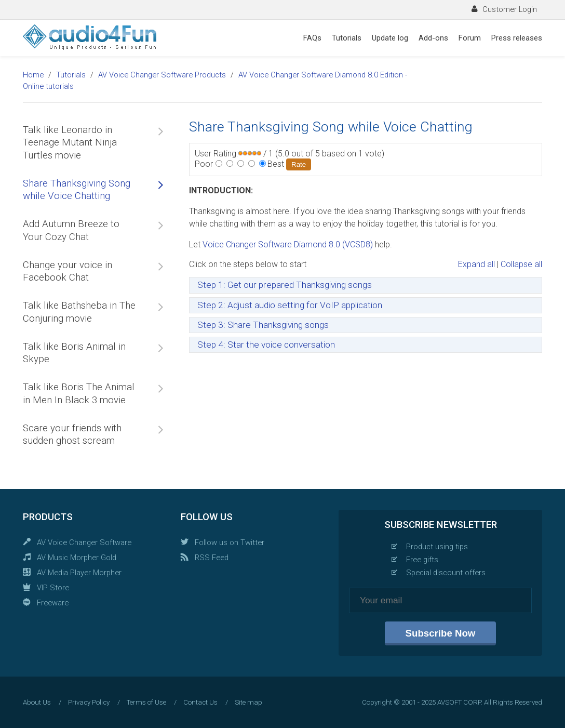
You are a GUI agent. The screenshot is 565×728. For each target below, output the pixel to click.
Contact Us (200, 702)
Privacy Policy (89, 702)
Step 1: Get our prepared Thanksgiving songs (285, 285)
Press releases (517, 38)
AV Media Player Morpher (79, 573)
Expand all (476, 264)
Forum (470, 38)
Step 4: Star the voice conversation (266, 345)
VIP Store (53, 588)
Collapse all (521, 264)
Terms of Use (146, 702)
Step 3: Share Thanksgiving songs (263, 325)
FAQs (312, 38)
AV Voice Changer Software (84, 542)
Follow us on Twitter (230, 542)
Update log (390, 38)
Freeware (53, 603)
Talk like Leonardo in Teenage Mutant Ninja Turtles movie (70, 143)
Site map (248, 702)
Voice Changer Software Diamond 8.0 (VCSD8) (288, 244)
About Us (37, 702)
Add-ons (433, 38)
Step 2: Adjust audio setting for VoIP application (290, 305)
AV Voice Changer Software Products (162, 75)
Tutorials (347, 38)
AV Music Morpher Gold (77, 558)
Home (33, 75)
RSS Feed (212, 558)
